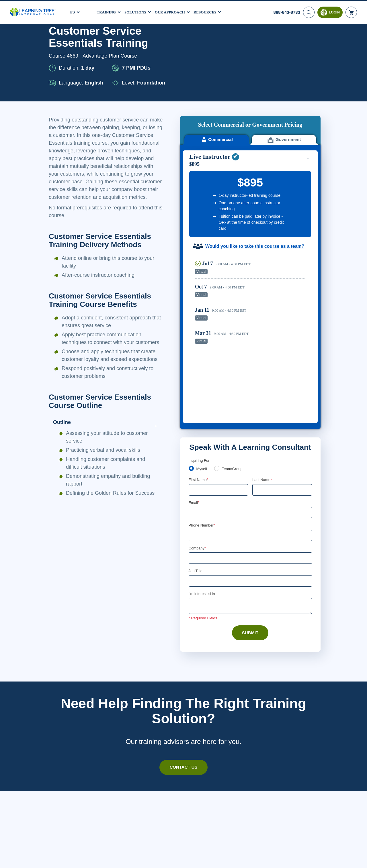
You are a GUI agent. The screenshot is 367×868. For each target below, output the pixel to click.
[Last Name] (282, 355)
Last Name (262, 345)
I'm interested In (203, 460)
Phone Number (203, 391)
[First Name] (218, 355)
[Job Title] (250, 447)
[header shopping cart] (351, 11)
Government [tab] (284, 60)
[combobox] (195, 401)
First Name (199, 345)
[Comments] (250, 473)
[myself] (191, 333)
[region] (252, 229)
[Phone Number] (250, 401)
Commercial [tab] (217, 60)
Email (194, 368)
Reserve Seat (285, 192)
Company (198, 414)
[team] (218, 333)
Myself (202, 334)
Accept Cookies (301, 858)
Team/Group (234, 334)
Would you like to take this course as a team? (255, 167)
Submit (250, 499)
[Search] (308, 11)
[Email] (250, 378)
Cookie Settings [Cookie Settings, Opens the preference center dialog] (260, 858)
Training (107, 11)
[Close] (358, 857)
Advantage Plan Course (112, 56)
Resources (212, 11)
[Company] (250, 424)
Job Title (195, 437)
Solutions (138, 11)
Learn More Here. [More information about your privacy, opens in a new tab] (90, 862)
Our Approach (175, 11)
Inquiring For (199, 325)
